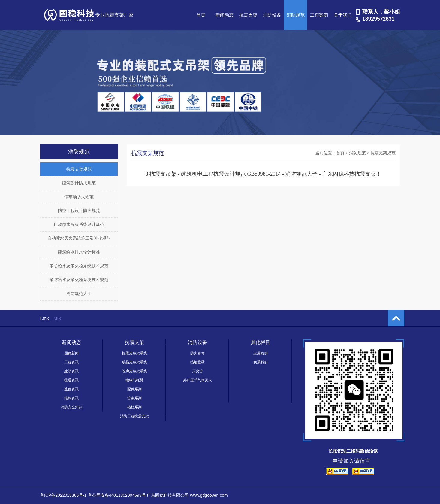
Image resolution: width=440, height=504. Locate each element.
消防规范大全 (79, 294)
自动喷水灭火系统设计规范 (79, 225)
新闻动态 (225, 15)
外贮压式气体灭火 (197, 380)
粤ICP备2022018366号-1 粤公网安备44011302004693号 (93, 495)
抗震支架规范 (79, 169)
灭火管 (197, 371)
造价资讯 (71, 389)
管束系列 (134, 398)
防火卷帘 (197, 353)
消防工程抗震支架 (134, 416)
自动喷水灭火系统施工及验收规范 (79, 238)
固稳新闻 (71, 353)
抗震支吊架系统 (134, 353)
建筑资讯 (71, 371)
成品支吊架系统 (134, 362)
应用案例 (261, 353)
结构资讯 (71, 398)
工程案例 (319, 15)
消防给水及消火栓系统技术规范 (79, 266)
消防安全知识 (71, 407)
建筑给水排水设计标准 (79, 252)
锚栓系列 (134, 407)
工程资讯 (71, 362)
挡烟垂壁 (197, 362)
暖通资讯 (71, 380)
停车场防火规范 (79, 197)
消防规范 (296, 15)
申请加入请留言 (351, 461)
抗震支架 (248, 15)
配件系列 (134, 389)
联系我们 (261, 362)
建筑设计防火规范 (79, 183)
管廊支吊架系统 (134, 371)
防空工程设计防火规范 (79, 211)
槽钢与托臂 (134, 380)
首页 (201, 15)
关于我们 (343, 15)
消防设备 (272, 15)
